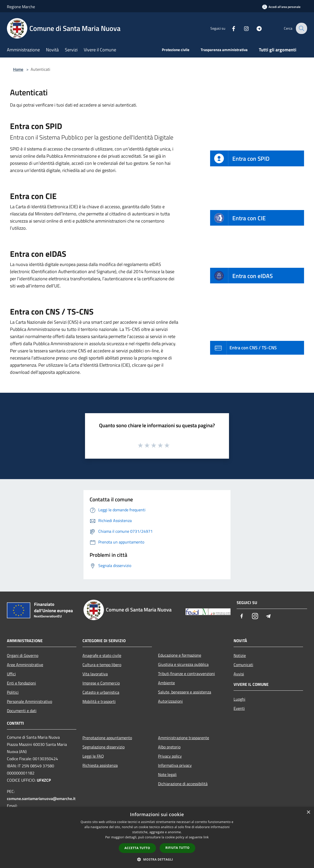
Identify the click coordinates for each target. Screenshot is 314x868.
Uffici (11, 674)
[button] (157, 859)
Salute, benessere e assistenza (185, 692)
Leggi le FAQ (93, 756)
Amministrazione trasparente (184, 738)
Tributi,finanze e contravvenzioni (186, 674)
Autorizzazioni (170, 701)
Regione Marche (21, 7)
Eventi (239, 708)
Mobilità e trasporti (99, 701)
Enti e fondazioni (21, 683)
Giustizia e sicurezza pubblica (183, 664)
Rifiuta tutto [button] (178, 848)
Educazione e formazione (180, 655)
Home (18, 69)
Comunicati (243, 665)
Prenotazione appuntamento (107, 738)
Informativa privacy (175, 765)
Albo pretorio (169, 747)
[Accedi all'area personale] (281, 7)
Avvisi (239, 674)
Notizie (240, 655)
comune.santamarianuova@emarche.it (41, 798)
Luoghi (239, 699)
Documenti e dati (22, 711)
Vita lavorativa (95, 674)
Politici (13, 692)
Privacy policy (170, 756)
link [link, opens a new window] (206, 837)
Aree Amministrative (25, 665)
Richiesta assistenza (100, 765)
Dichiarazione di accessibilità (183, 784)
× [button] (308, 812)
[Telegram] (256, 28)
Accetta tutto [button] (137, 848)
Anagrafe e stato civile (102, 655)
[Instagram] (243, 28)
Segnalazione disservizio (104, 747)
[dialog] (157, 837)
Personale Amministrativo (29, 701)
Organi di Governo (23, 655)
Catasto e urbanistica (101, 692)
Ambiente (166, 683)
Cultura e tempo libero (102, 665)
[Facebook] (230, 28)
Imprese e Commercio (101, 683)
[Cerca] (301, 28)
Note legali (167, 774)
